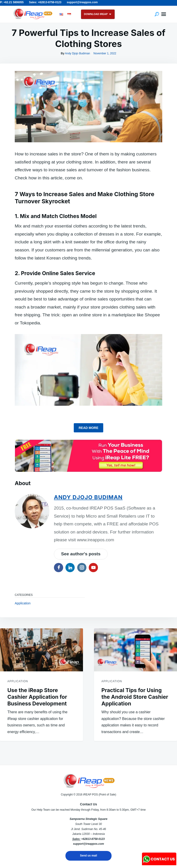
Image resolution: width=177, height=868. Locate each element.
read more (88, 428)
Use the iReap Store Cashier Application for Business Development (37, 697)
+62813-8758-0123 (93, 839)
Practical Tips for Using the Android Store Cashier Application (135, 697)
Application (23, 603)
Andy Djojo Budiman (78, 53)
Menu (164, 14)
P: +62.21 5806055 (12, 2)
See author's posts (81, 554)
